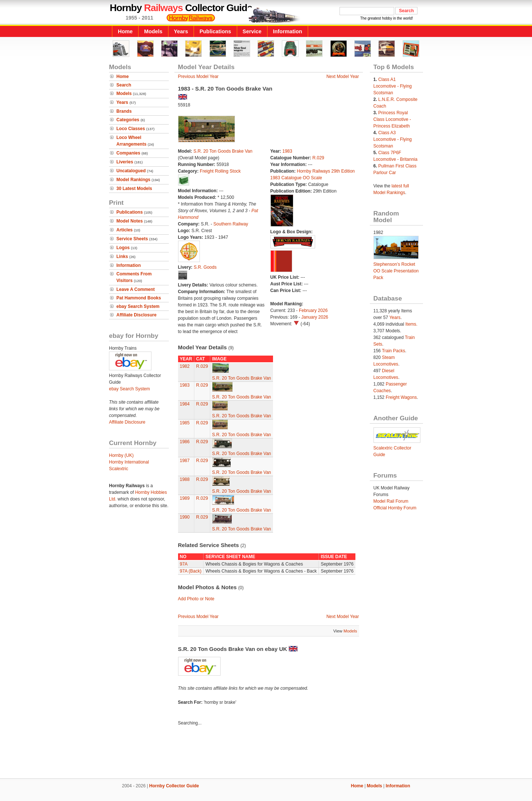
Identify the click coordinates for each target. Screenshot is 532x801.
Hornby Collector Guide (174, 786)
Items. (411, 324)
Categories (128, 120)
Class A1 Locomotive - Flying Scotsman (393, 86)
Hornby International (129, 462)
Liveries (125, 162)
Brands (124, 111)
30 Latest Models (134, 189)
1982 (185, 366)
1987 (185, 461)
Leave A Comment (136, 289)
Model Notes (129, 221)
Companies (128, 153)
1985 (185, 423)
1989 (185, 498)
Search (124, 85)
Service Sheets (132, 239)
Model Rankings (133, 180)
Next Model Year (342, 77)
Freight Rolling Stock (220, 171)
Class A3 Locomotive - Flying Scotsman (393, 139)
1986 (185, 442)
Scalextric (119, 469)
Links (122, 257)
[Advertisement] (266, 753)
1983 (287, 151)
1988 (185, 479)
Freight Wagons (401, 397)
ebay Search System (138, 306)
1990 (185, 517)
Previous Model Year (198, 77)
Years (181, 31)
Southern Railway (231, 224)
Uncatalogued (131, 171)
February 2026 (313, 310)
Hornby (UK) (121, 455)
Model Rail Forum (391, 501)
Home (125, 31)
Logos (123, 248)
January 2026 (315, 317)
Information (288, 31)
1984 (185, 404)
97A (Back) (191, 571)
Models (153, 31)
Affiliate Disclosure (137, 315)
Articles (125, 230)
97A (184, 564)
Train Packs (394, 351)
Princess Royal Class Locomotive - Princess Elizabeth (392, 119)
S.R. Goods (205, 267)
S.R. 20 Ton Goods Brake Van (223, 151)
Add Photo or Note (196, 599)
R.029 (318, 158)
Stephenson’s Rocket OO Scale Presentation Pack (396, 271)
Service (252, 31)
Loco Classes (131, 129)
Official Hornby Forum (395, 508)
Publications (215, 31)
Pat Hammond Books (139, 298)
